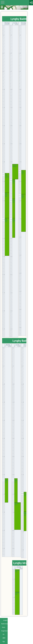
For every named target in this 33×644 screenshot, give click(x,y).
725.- (14, 184)
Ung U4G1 (30, 166)
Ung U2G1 (15, 166)
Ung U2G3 (14, 201)
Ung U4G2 (30, 186)
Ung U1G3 (6, 220)
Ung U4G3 (30, 211)
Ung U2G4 (14, 220)
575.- (6, 197)
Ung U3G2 (23, 172)
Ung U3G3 (23, 196)
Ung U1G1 (6, 175)
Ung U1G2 (6, 195)
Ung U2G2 (14, 181)
